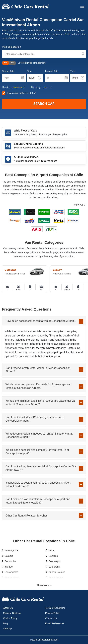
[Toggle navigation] (82, 6)
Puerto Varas (12, 577)
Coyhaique (55, 561)
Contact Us (51, 618)
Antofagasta (11, 550)
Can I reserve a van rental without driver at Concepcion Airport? (38, 370)
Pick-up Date (8, 71)
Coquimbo (10, 561)
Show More (43, 585)
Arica (51, 550)
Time (30, 71)
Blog (5, 623)
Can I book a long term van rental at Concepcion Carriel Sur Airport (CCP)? (41, 468)
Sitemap (7, 629)
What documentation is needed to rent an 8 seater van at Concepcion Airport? (39, 435)
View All (78, 205)
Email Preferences (55, 623)
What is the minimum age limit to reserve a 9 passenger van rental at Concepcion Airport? (41, 402)
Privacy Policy (52, 613)
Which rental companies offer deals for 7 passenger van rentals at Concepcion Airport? (38, 386)
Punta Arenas (56, 577)
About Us (8, 608)
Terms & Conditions (55, 608)
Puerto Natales (57, 572)
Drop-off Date (52, 71)
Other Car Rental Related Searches (27, 516)
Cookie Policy (10, 618)
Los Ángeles (11, 572)
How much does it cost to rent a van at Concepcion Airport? (41, 321)
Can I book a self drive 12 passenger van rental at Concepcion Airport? (35, 419)
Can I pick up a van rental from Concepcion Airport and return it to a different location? (38, 501)
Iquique (9, 567)
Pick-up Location (11, 47)
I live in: (6, 87)
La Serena (54, 567)
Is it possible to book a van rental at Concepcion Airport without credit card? (38, 484)
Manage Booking (12, 613)
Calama (9, 556)
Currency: (36, 87)
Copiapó (53, 556)
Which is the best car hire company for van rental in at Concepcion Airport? (37, 452)
